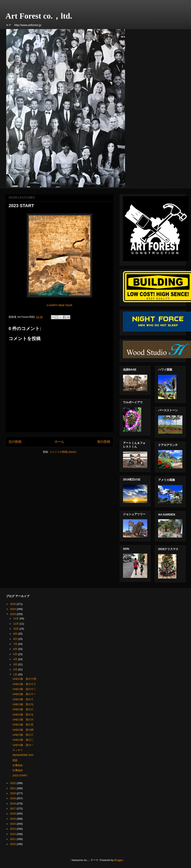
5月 (16, 654)
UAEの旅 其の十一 (24, 694)
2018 (13, 804)
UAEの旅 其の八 (23, 709)
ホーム (59, 442)
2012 (13, 834)
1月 (16, 674)
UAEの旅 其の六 (23, 720)
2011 (13, 839)
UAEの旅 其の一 (23, 745)
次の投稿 (15, 442)
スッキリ (18, 750)
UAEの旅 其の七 (23, 715)
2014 (13, 824)
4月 (16, 659)
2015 (13, 819)
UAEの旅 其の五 (23, 725)
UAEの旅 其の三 (23, 735)
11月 (16, 624)
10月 (16, 629)
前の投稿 (104, 442)
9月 (16, 634)
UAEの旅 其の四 (23, 730)
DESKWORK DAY (23, 755)
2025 (13, 604)
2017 (13, 809)
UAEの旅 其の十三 (24, 684)
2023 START (20, 775)
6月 (16, 649)
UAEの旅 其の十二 (24, 689)
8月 (16, 639)
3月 (16, 664)
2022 (13, 783)
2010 (13, 844)
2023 (13, 614)
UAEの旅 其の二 (23, 740)
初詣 (15, 760)
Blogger (119, 860)
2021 (13, 788)
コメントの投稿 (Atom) (63, 452)
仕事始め (18, 765)
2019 (13, 798)
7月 (16, 644)
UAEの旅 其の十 (23, 699)
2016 (13, 814)
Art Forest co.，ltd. (39, 16)
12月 (16, 618)
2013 (13, 829)
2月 (16, 669)
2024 (13, 609)
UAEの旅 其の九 (23, 704)
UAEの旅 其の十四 (24, 679)
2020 (13, 793)
